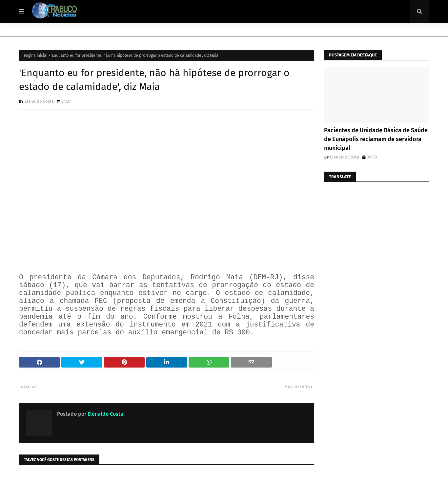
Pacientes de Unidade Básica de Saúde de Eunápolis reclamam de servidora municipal (376, 139)
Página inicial (36, 55)
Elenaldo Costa (39, 101)
